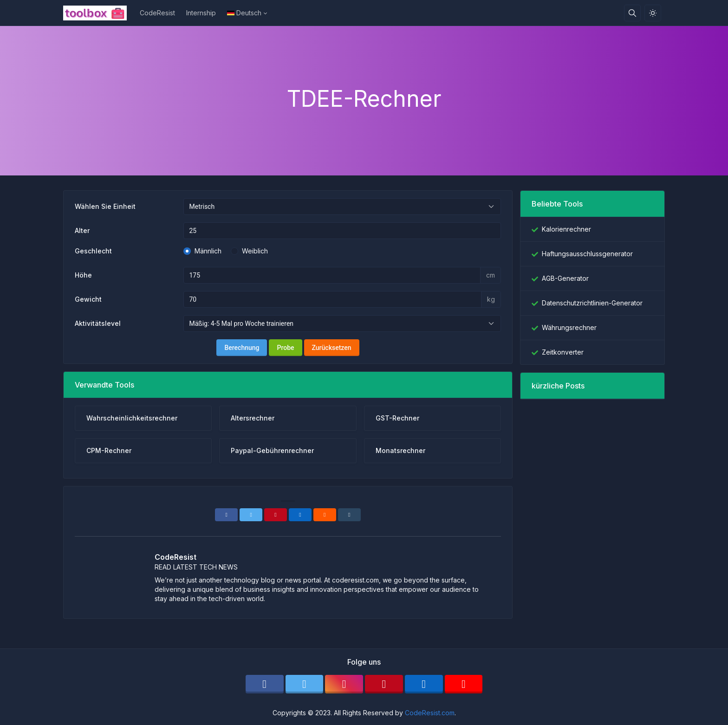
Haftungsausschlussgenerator (587, 254)
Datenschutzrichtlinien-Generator (592, 303)
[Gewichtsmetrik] (333, 299)
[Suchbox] (632, 13)
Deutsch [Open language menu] (244, 13)
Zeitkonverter (563, 352)
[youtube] (464, 684)
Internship (201, 13)
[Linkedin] (300, 515)
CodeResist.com (430, 713)
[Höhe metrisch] (332, 275)
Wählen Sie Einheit (105, 206)
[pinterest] (384, 684)
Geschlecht (93, 251)
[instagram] (344, 684)
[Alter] (342, 231)
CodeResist (157, 13)
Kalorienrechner (566, 229)
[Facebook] (226, 515)
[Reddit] (325, 515)
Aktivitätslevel (98, 323)
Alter (82, 230)
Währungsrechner (569, 327)
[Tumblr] (349, 515)
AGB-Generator (565, 278)
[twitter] (305, 684)
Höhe (83, 275)
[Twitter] (251, 515)
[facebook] (265, 684)
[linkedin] (424, 684)
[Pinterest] (276, 515)
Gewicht (88, 299)
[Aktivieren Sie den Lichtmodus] (653, 13)
